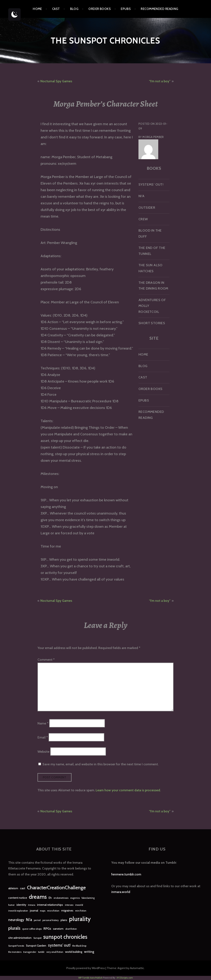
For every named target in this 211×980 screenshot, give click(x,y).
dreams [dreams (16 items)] (38, 897)
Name (43, 723)
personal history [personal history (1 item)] (51, 920)
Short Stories (152, 323)
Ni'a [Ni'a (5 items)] (29, 920)
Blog (74, 9)
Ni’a (142, 196)
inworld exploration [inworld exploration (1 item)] (18, 911)
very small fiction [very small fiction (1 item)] (55, 952)
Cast (56, 9)
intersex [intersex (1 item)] (69, 905)
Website (43, 751)
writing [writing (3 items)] (89, 952)
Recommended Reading (159, 9)
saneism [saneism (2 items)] (58, 929)
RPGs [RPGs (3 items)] (47, 929)
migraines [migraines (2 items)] (67, 911)
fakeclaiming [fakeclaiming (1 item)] (88, 898)
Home (37, 9)
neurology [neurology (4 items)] (16, 920)
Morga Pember (153, 137)
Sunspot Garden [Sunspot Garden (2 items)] (36, 946)
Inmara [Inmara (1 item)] (32, 905)
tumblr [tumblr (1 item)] (41, 952)
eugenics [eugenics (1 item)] (75, 898)
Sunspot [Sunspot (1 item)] (37, 938)
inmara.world (121, 892)
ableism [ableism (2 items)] (13, 888)
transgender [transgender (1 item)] (30, 952)
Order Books (100, 9)
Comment (46, 660)
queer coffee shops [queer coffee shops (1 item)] (32, 929)
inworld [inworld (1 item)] (79, 905)
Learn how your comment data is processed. (128, 790)
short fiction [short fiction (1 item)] (71, 929)
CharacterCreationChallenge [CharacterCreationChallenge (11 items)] (56, 888)
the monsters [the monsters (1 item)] (15, 952)
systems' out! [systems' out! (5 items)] (59, 945)
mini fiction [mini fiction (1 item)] (81, 911)
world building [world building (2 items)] (74, 952)
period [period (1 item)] (37, 920)
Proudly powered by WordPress (86, 968)
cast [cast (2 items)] (23, 888)
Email (43, 737)
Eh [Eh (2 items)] (50, 898)
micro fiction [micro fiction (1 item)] (53, 911)
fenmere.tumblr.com (126, 874)
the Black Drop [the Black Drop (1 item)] (79, 946)
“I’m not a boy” (160, 81)
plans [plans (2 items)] (64, 920)
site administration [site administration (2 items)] (20, 938)
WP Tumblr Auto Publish (90, 978)
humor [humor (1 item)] (11, 905)
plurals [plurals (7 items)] (14, 928)
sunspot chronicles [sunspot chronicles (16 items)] (65, 937)
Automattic (137, 968)
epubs (126, 9)
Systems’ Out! (151, 184)
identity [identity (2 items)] (21, 905)
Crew (143, 219)
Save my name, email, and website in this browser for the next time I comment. (100, 764)
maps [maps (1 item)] (43, 911)
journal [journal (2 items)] (34, 911)
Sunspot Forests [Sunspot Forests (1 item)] (16, 946)
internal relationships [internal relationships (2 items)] (50, 905)
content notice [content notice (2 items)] (18, 898)
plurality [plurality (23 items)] (80, 919)
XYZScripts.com (125, 978)
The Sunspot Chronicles (105, 41)
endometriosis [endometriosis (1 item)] (61, 898)
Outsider (147, 208)
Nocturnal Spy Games (56, 81)
